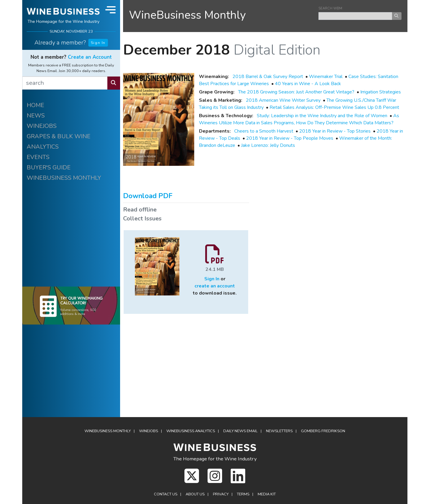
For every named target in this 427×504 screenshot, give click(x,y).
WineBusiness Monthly (187, 15)
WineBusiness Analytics (191, 431)
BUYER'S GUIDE (49, 167)
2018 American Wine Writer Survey (283, 100)
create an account (215, 286)
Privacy (221, 494)
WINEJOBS (42, 126)
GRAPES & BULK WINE (59, 136)
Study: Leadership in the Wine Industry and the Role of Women (322, 116)
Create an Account (90, 57)
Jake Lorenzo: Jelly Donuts (268, 145)
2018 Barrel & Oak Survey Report (268, 77)
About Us (195, 494)
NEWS (36, 116)
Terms (243, 494)
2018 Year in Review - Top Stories (335, 131)
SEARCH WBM (330, 8)
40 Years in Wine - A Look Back (308, 84)
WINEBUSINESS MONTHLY (64, 178)
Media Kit (267, 494)
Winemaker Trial (326, 77)
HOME (35, 105)
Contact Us (166, 494)
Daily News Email (240, 431)
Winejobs (149, 431)
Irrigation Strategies (381, 92)
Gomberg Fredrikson (323, 431)
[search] (65, 83)
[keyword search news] (355, 16)
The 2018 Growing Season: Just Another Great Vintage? (296, 92)
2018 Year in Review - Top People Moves (290, 138)
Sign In (98, 43)
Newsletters (279, 431)
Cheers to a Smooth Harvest (264, 131)
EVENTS (38, 157)
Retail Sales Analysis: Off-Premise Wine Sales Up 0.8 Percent (334, 107)
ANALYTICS (43, 147)
